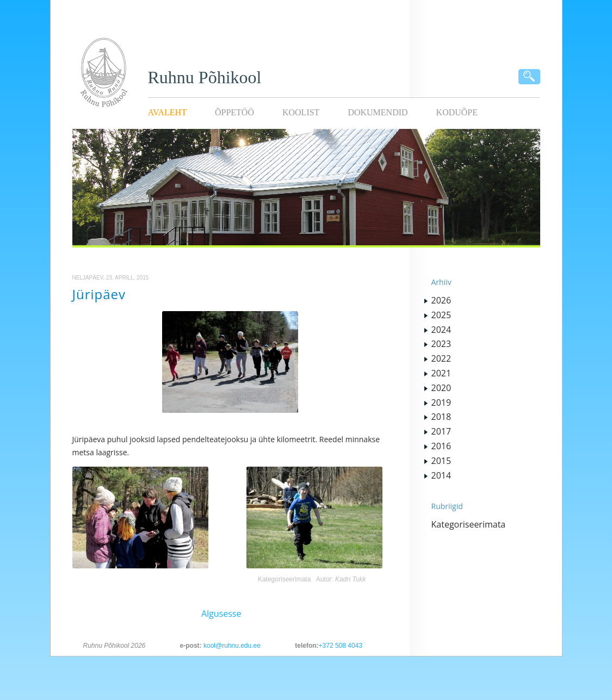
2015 (441, 461)
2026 (441, 300)
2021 (441, 373)
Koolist (301, 112)
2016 (441, 446)
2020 (441, 388)
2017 (441, 431)
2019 (441, 402)
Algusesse (221, 614)
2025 (441, 315)
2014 (441, 475)
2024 (441, 330)
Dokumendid (378, 112)
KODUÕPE (457, 112)
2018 (441, 417)
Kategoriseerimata (284, 579)
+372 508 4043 (341, 646)
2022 (441, 358)
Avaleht (167, 112)
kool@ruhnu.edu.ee (232, 646)
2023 (441, 344)
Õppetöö (234, 112)
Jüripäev (99, 294)
